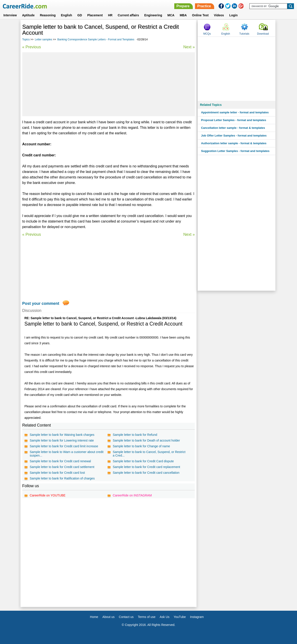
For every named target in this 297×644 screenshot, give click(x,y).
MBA (183, 15)
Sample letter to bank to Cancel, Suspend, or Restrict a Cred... (149, 454)
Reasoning (48, 15)
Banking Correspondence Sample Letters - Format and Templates (96, 39)
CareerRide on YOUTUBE (48, 495)
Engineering (153, 15)
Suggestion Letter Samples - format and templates (235, 151)
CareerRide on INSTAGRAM (132, 495)
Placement (95, 15)
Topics (26, 39)
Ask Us (165, 617)
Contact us (126, 617)
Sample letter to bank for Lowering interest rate (62, 440)
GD (80, 15)
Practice (204, 6)
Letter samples (44, 39)
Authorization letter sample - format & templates (234, 143)
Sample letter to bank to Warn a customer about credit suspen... (67, 454)
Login (233, 15)
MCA (171, 15)
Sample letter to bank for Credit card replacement (147, 467)
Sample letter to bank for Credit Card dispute (143, 461)
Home (94, 617)
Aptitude (28, 15)
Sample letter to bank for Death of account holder (146, 440)
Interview (10, 15)
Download (263, 34)
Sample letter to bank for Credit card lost (57, 473)
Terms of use (147, 617)
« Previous (32, 47)
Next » (189, 47)
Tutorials (244, 34)
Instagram (197, 617)
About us (109, 617)
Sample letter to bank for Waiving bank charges (62, 435)
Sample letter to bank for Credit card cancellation (146, 473)
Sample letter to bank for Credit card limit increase (64, 446)
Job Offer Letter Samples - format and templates (234, 136)
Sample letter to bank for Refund (135, 435)
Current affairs (128, 15)
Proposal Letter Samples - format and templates (233, 120)
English (67, 15)
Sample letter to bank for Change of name (141, 446)
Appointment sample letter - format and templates (235, 112)
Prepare (183, 6)
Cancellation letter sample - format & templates (233, 128)
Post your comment (41, 303)
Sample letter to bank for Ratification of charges (62, 478)
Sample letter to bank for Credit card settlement (62, 467)
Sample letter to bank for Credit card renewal (60, 461)
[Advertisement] (109, 84)
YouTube (180, 617)
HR (110, 15)
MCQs (207, 34)
